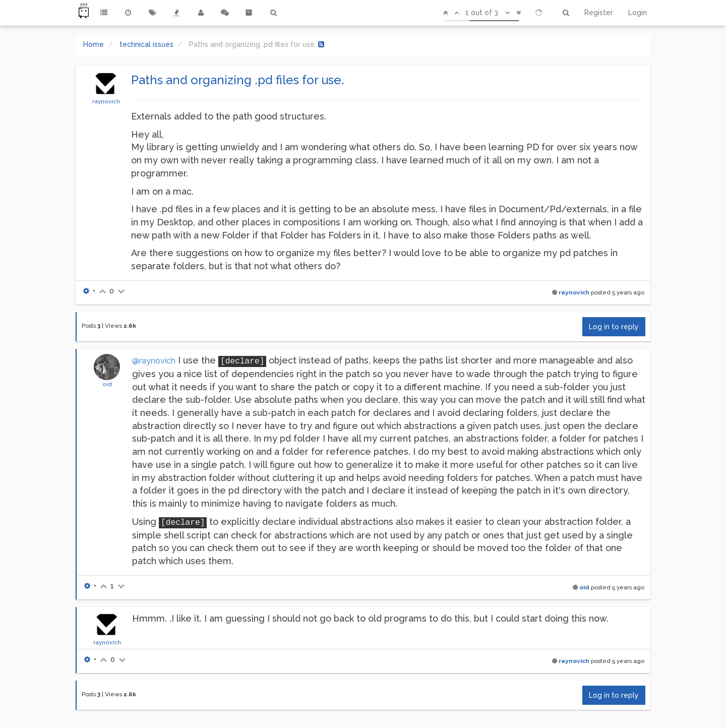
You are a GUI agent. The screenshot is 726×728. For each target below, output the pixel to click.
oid (107, 384)
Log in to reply (614, 327)
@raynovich (154, 361)
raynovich (106, 101)
